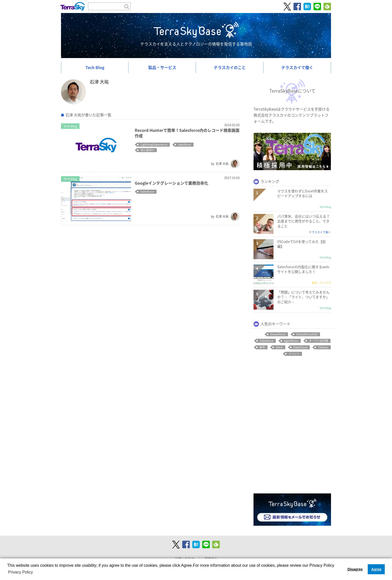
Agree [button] (376, 569)
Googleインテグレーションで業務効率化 (171, 183)
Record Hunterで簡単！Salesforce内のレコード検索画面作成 (187, 133)
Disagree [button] (355, 569)
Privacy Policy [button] (20, 572)
